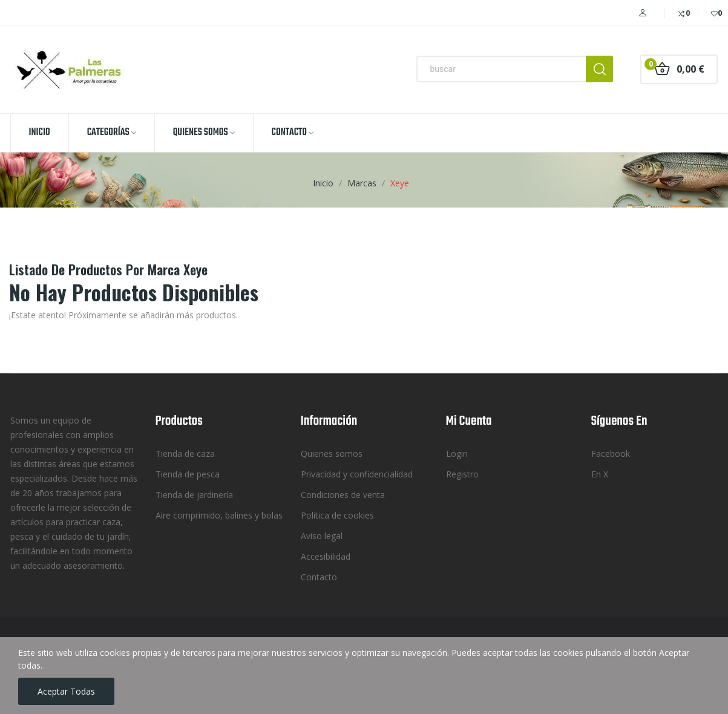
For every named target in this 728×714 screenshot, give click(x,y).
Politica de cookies (337, 515)
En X (600, 474)
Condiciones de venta (343, 495)
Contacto (319, 577)
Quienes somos (332, 454)
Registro (462, 474)
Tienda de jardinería (194, 495)
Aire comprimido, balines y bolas (219, 515)
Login (457, 454)
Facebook (611, 454)
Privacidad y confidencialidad (357, 474)
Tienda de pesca (188, 474)
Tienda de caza (185, 454)
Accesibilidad (326, 556)
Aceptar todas (66, 691)
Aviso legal (322, 536)
